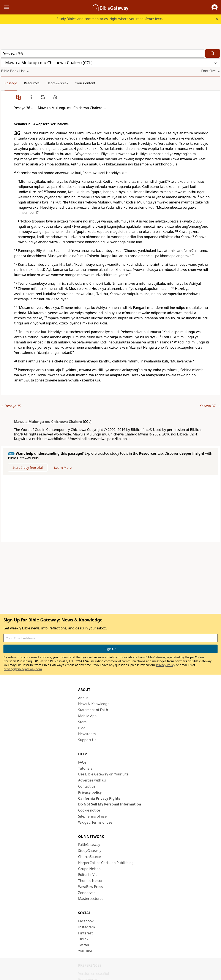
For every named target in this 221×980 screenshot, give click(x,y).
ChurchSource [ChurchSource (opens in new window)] (89, 857)
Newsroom (87, 734)
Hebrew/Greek (57, 83)
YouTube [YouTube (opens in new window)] (85, 951)
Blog (82, 728)
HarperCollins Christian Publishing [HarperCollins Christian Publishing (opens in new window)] (106, 863)
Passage (11, 83)
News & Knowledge (94, 704)
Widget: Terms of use (95, 822)
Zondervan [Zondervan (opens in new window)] (87, 893)
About (83, 698)
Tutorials (85, 768)
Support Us (87, 740)
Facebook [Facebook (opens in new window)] (86, 921)
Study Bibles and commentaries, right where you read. (110, 19)
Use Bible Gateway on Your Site (103, 774)
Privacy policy (90, 792)
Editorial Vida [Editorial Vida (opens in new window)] (89, 875)
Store (82, 722)
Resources (32, 83)
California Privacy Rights (99, 798)
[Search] (213, 53)
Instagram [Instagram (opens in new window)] (87, 927)
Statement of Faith (93, 710)
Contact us (87, 786)
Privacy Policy (166, 665)
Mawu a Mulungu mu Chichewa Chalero (48, 422)
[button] (215, 7)
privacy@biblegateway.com (23, 669)
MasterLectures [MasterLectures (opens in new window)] (91, 899)
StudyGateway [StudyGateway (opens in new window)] (90, 851)
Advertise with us (92, 780)
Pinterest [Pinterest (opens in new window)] (85, 933)
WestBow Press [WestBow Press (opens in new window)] (90, 887)
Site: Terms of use (92, 816)
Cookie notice (89, 810)
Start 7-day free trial (28, 467)
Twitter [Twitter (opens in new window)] (84, 945)
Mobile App (87, 716)
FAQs (82, 762)
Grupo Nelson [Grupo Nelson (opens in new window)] (89, 869)
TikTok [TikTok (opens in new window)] (83, 939)
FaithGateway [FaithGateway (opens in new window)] (89, 845)
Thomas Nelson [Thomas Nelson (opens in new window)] (91, 881)
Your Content (85, 83)
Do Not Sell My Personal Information (110, 804)
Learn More (63, 467)
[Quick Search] (103, 53)
